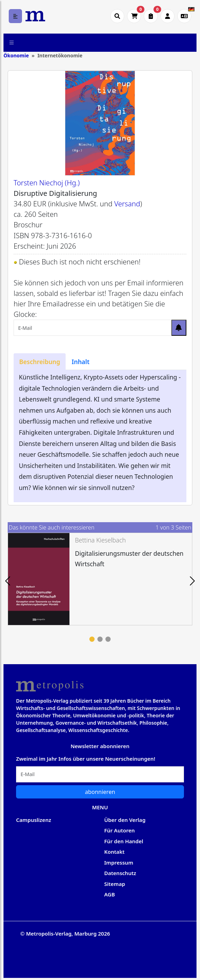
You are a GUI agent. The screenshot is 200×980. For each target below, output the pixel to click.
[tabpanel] (100, 579)
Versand (127, 204)
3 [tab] (108, 639)
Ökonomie (16, 55)
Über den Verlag (125, 820)
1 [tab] (92, 639)
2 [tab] (100, 639)
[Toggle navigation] (12, 43)
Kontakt (114, 852)
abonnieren (100, 792)
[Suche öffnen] (117, 16)
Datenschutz (120, 873)
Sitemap (115, 884)
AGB (110, 894)
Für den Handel (124, 841)
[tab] (40, 362)
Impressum (119, 862)
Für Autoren (120, 830)
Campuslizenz (34, 820)
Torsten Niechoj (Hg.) (47, 183)
